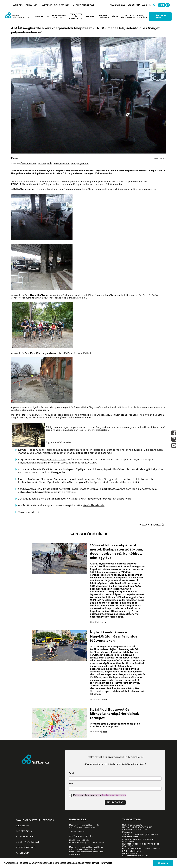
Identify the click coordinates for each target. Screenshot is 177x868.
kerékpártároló (62, 164)
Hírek (115, 17)
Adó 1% (146, 5)
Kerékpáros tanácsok (59, 17)
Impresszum (24, 831)
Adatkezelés (25, 837)
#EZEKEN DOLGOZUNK (56, 5)
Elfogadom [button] (163, 863)
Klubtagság (117, 5)
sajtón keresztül (57, 499)
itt (41, 512)
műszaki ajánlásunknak (121, 407)
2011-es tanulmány (35, 450)
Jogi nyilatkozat (28, 842)
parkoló (42, 164)
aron (104, 622)
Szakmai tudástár (103, 17)
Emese (15, 158)
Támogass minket (160, 17)
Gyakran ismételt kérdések (35, 820)
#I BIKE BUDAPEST (83, 5)
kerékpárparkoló (80, 164)
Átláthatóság (26, 848)
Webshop (134, 5)
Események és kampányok (76, 17)
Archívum (23, 853)
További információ (102, 863)
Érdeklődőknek (28, 164)
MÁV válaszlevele (94, 506)
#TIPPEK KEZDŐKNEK (26, 5)
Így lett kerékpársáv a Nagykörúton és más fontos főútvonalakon (114, 637)
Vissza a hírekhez (150, 525)
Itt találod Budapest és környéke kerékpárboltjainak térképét (114, 714)
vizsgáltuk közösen (54, 460)
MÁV (50, 164)
